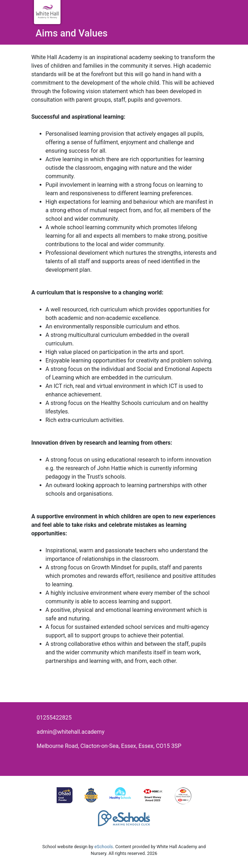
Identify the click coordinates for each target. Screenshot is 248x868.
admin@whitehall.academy (71, 732)
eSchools (104, 847)
